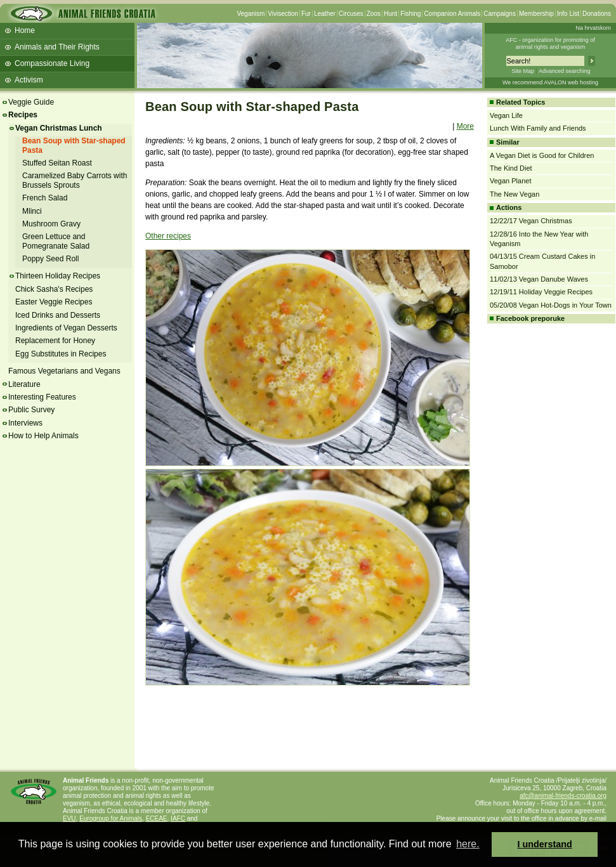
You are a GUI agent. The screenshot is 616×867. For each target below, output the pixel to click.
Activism (29, 80)
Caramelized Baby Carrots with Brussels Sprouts (75, 180)
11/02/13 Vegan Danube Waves (539, 279)
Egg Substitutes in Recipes (61, 354)
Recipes (23, 115)
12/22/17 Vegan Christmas (531, 221)
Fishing (410, 14)
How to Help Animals (43, 436)
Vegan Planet (510, 181)
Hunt (390, 14)
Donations (597, 14)
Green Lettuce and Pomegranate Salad (56, 241)
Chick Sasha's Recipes (54, 289)
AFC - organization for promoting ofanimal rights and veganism (550, 43)
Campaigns (500, 14)
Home (25, 30)
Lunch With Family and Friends (538, 128)
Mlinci (32, 211)
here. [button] (468, 844)
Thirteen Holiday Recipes (58, 276)
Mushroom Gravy (51, 224)
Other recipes (168, 236)
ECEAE (157, 818)
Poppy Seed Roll (50, 259)
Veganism (251, 14)
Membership (536, 14)
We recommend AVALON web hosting (550, 82)
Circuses (351, 14)
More (465, 126)
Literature (24, 384)
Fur (306, 14)
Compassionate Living (52, 63)
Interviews (25, 423)
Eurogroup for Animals (111, 818)
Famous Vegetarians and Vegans (64, 371)
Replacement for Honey (55, 341)
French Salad (45, 198)
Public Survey (31, 410)
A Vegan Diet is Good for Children (542, 155)
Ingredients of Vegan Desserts (66, 328)
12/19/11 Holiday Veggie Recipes (541, 292)
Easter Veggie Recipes (54, 302)
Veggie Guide (31, 102)
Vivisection (283, 14)
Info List (568, 14)
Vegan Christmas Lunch (59, 128)
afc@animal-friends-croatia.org (563, 796)
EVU (69, 818)
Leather (325, 14)
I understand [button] (545, 844)
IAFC (178, 818)
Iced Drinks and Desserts (58, 315)
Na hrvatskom (593, 28)
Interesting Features (42, 397)
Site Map (523, 71)
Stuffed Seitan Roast (57, 163)
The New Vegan (514, 194)
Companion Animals (452, 14)
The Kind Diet (511, 168)
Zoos (374, 14)
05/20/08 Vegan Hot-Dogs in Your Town (551, 305)
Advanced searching (565, 71)
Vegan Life (506, 115)
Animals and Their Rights (57, 47)
